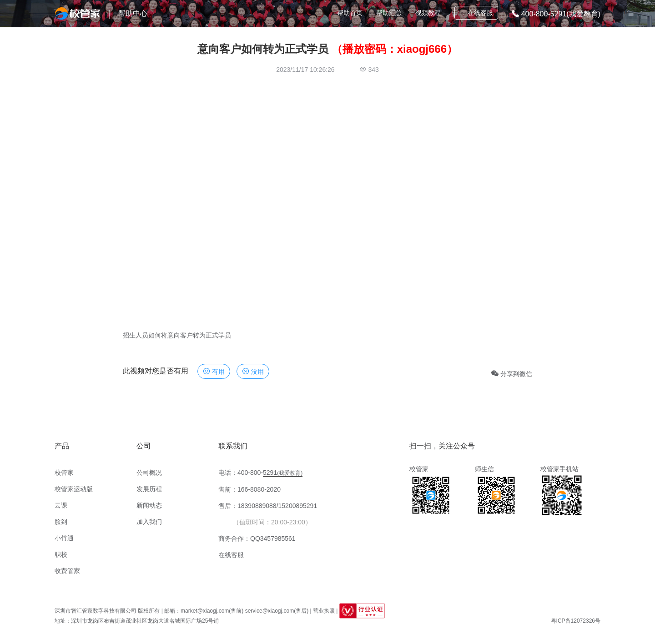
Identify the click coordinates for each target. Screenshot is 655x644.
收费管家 (67, 571)
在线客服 (476, 13)
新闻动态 (149, 505)
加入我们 (149, 522)
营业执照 (324, 611)
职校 (61, 554)
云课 (61, 505)
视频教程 (428, 13)
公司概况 (149, 473)
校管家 (64, 473)
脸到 (61, 522)
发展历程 (149, 489)
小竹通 (64, 538)
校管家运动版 (74, 489)
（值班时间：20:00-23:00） (272, 522)
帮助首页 (350, 13)
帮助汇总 (389, 13)
